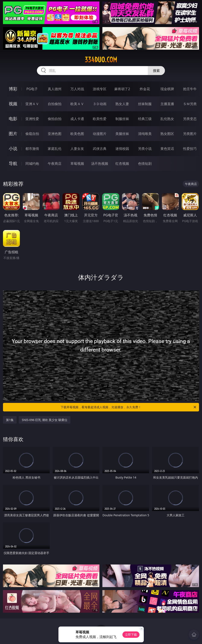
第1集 (10, 420)
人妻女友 (77, 149)
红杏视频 (122, 164)
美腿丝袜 (122, 134)
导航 (13, 163)
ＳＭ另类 (190, 104)
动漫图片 (100, 134)
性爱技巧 (190, 149)
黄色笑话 (167, 149)
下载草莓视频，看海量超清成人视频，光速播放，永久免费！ (129, 407)
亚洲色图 (55, 134)
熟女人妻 (122, 104)
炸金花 (145, 89)
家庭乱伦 (55, 149)
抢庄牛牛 (190, 89)
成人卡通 (77, 119)
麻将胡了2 (122, 89)
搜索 (156, 71)
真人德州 (55, 89)
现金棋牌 (167, 89)
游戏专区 (100, 89)
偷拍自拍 (55, 119)
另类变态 (190, 119)
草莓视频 (77, 164)
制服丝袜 (122, 119)
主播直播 (167, 104)
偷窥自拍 (32, 134)
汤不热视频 (100, 164)
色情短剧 (145, 164)
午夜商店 (55, 164)
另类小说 (145, 149)
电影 (13, 119)
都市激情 (32, 149)
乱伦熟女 (167, 119)
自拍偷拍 (55, 104)
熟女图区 (167, 134)
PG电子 (32, 89)
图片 (13, 134)
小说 (13, 148)
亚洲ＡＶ (32, 104)
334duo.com (101, 60)
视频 (13, 104)
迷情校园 (122, 149)
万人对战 (77, 89)
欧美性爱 (100, 119)
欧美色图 (77, 134)
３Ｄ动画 (100, 104)
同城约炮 (32, 164)
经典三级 (145, 119)
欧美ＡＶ (77, 104)
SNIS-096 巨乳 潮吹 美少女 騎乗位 (45, 420)
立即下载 (131, 635)
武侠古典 (100, 149)
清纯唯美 (145, 134)
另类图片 (190, 134)
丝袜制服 (145, 104)
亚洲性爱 (32, 119)
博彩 (13, 89)
